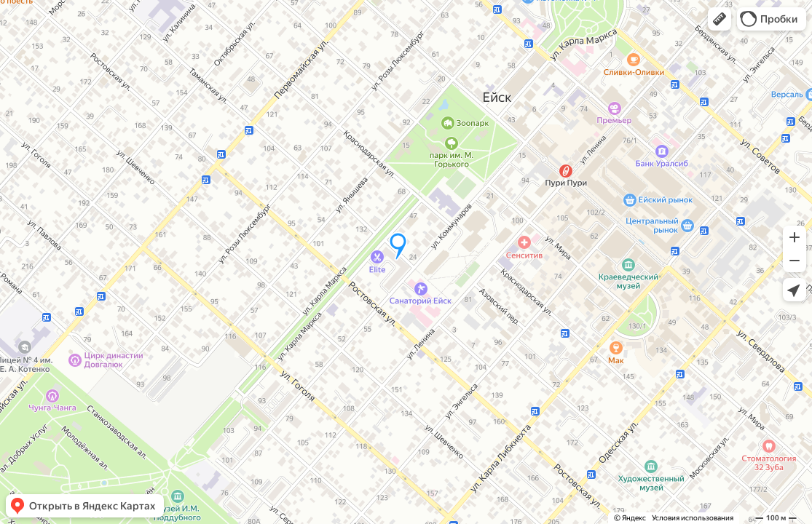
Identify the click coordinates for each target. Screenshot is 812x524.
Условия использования (693, 518)
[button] (720, 19)
